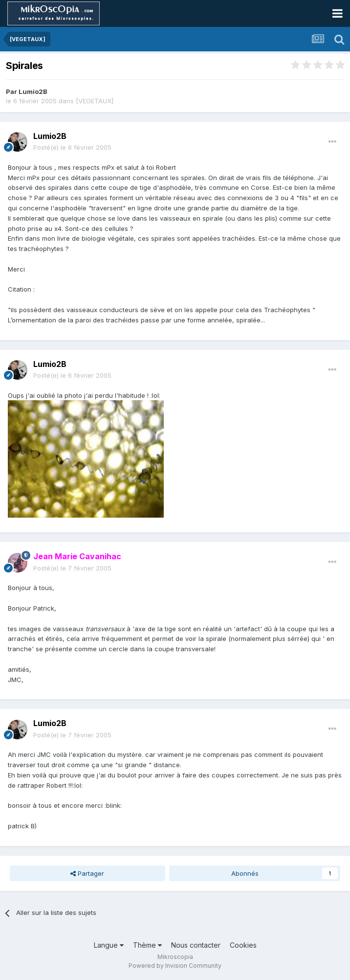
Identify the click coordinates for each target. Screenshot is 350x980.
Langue (109, 945)
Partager (87, 873)
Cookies (243, 945)
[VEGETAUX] (95, 101)
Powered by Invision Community (175, 966)
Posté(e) (72, 147)
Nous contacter (196, 945)
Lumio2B (33, 91)
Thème (147, 945)
